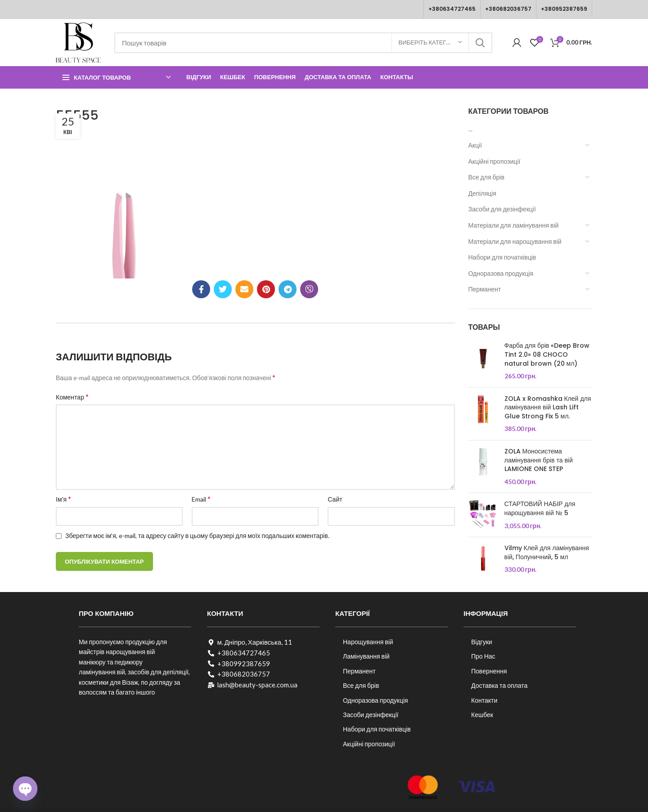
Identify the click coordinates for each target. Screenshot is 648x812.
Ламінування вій (366, 656)
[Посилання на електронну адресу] (244, 289)
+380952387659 (564, 9)
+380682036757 (508, 9)
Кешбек (482, 715)
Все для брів (486, 177)
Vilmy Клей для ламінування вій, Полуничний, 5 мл (547, 553)
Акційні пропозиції (495, 161)
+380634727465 (452, 9)
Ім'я (63, 499)
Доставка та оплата (499, 685)
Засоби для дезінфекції (502, 209)
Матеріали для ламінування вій (514, 225)
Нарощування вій (368, 642)
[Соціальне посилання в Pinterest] (266, 289)
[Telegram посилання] (288, 289)
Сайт (335, 499)
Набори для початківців (502, 257)
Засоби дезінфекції (371, 715)
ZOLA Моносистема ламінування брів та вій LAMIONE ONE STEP (539, 460)
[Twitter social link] (223, 289)
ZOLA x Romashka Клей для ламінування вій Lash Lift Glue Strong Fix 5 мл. (548, 408)
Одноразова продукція (501, 273)
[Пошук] (303, 43)
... (470, 129)
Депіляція (482, 193)
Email (201, 499)
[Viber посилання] (309, 289)
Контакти (484, 700)
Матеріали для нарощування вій (515, 241)
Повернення (489, 671)
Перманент (485, 289)
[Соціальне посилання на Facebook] (201, 289)
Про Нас (483, 656)
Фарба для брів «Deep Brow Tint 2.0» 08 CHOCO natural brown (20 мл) (547, 354)
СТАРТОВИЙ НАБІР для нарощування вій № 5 (540, 509)
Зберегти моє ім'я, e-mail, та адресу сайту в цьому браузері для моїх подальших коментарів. (197, 536)
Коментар (72, 397)
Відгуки (482, 642)
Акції (475, 145)
